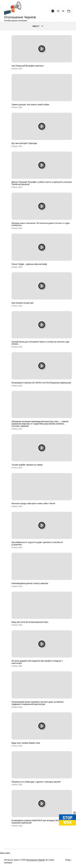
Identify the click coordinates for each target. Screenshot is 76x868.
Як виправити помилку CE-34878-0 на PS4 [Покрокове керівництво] (41, 383)
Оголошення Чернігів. (36, 860)
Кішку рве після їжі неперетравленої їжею (30, 622)
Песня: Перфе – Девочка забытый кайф (29, 264)
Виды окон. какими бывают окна (26, 743)
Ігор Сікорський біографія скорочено (28, 66)
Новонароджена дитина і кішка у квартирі (30, 583)
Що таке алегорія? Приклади (24, 143)
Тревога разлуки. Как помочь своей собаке (30, 105)
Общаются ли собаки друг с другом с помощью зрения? (36, 782)
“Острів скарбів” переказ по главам (27, 465)
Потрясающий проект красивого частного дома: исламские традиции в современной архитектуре (38, 703)
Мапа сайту (5, 853)
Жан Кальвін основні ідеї (23, 303)
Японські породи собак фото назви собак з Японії (33, 503)
